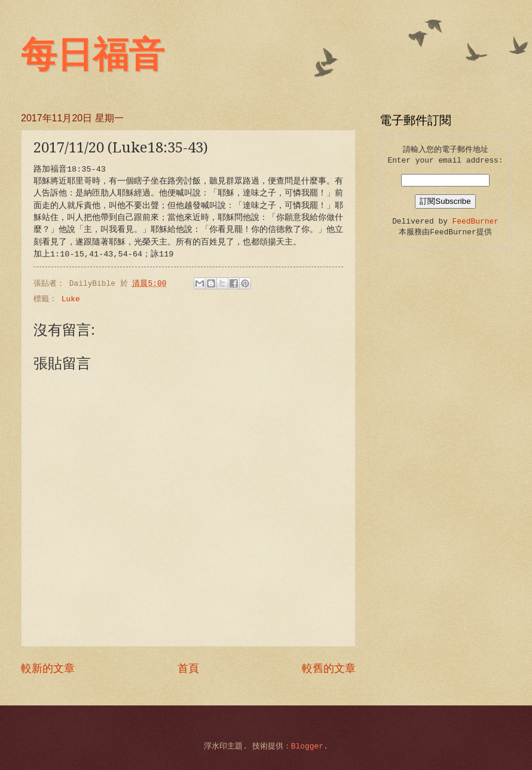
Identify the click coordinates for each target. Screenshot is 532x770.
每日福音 (93, 55)
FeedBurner (476, 221)
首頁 (188, 669)
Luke (71, 299)
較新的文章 (48, 669)
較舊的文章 (329, 669)
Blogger (307, 746)
